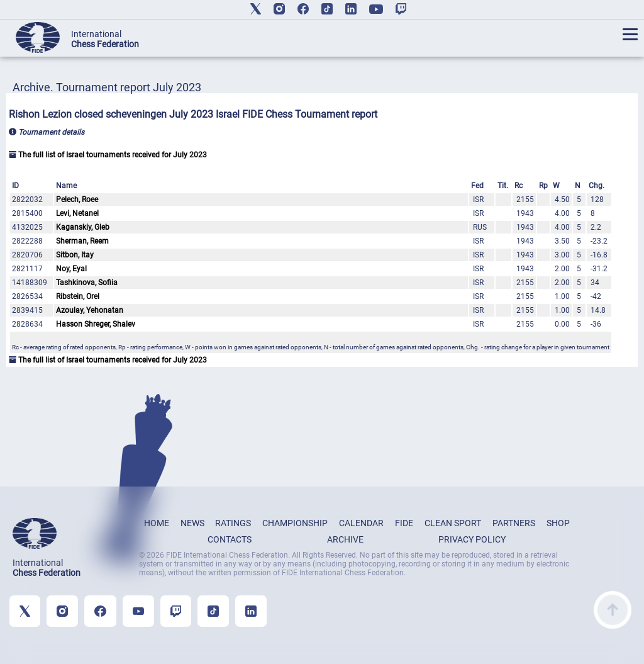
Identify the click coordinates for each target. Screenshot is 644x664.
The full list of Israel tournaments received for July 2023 (108, 155)
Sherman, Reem (82, 241)
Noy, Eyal (71, 269)
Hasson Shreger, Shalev (96, 324)
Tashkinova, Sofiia (87, 283)
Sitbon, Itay (75, 255)
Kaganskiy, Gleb (83, 227)
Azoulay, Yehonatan (90, 310)
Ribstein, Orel (78, 296)
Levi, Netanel (77, 213)
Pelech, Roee (77, 200)
